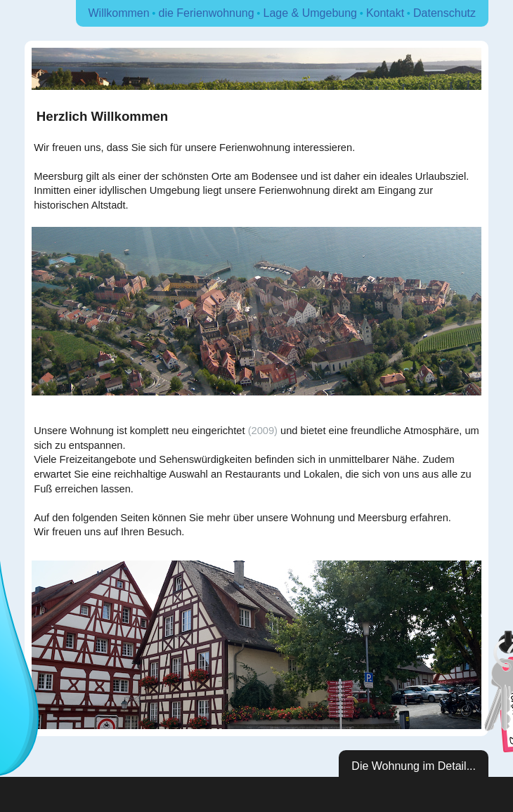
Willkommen (119, 13)
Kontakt (385, 13)
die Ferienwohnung (207, 13)
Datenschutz (444, 13)
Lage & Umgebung (310, 13)
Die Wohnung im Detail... (414, 766)
